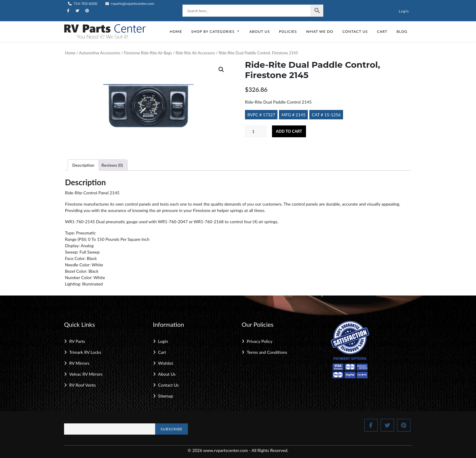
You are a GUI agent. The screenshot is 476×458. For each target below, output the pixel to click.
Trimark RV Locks (85, 352)
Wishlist (166, 363)
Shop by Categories (216, 31)
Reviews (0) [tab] (112, 165)
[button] (221, 70)
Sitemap (166, 396)
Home (176, 31)
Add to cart (289, 131)
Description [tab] (83, 165)
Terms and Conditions (267, 352)
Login (404, 11)
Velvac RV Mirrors (86, 374)
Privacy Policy (260, 341)
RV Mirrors (79, 363)
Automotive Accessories (99, 53)
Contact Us (355, 31)
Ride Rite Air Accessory (195, 53)
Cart (382, 31)
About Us (259, 31)
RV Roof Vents (82, 385)
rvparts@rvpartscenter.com (130, 3)
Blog (402, 31)
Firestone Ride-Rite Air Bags (148, 53)
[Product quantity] (256, 131)
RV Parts (77, 341)
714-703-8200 (83, 3)
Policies (288, 31)
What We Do (320, 31)
